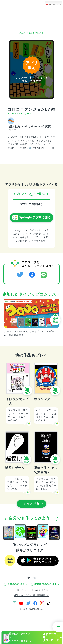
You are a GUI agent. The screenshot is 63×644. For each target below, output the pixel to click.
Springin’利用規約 (40, 590)
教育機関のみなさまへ (45, 584)
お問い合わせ (22, 590)
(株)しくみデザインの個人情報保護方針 (32, 595)
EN (34, 578)
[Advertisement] (32, 19)
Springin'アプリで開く (32, 218)
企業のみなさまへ (15, 584)
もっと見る (33, 504)
